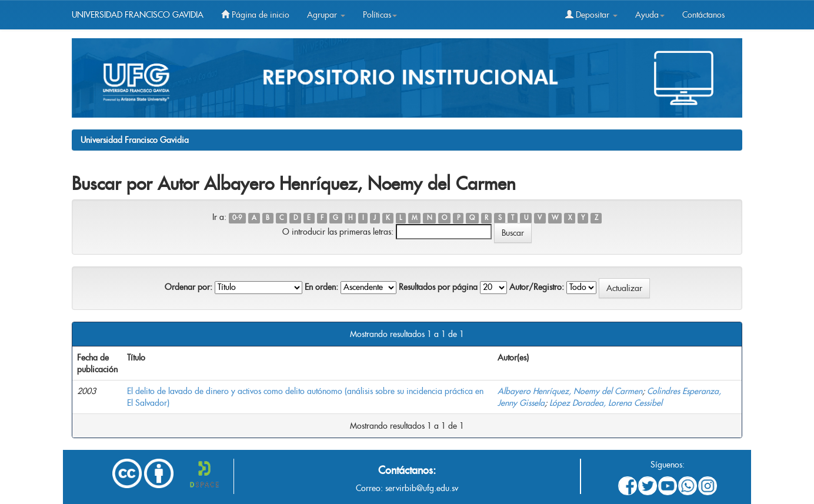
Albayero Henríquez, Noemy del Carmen (570, 391)
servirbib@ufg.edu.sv (422, 488)
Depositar (591, 15)
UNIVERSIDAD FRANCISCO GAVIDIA (138, 15)
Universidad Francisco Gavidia (135, 140)
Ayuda (650, 15)
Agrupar (326, 15)
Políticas (380, 15)
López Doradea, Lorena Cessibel (606, 403)
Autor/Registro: (537, 287)
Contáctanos (703, 15)
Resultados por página (438, 287)
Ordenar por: (189, 287)
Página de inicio (255, 15)
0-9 (237, 218)
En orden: (321, 287)
